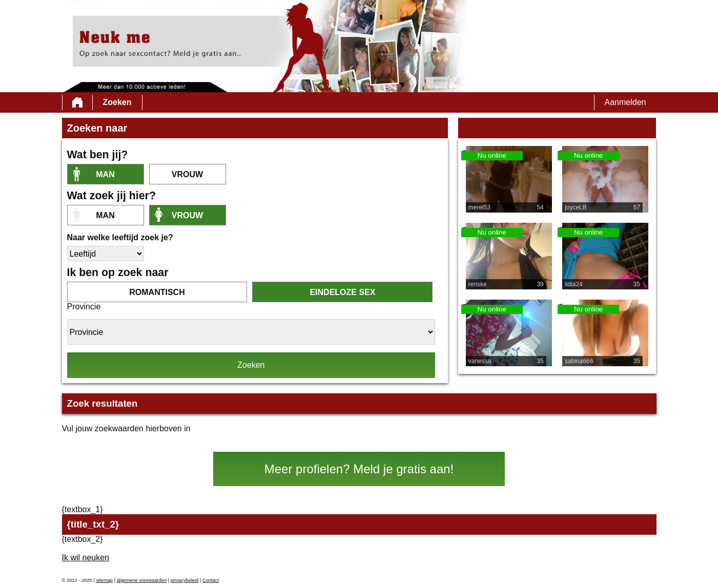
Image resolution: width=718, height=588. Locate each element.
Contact (211, 580)
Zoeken (117, 102)
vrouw (187, 174)
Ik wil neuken (86, 558)
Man (105, 174)
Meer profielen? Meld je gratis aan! (359, 469)
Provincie (84, 307)
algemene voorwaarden (142, 580)
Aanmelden (625, 102)
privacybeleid (184, 580)
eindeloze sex (342, 292)
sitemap (104, 580)
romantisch (157, 292)
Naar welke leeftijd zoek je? (120, 237)
